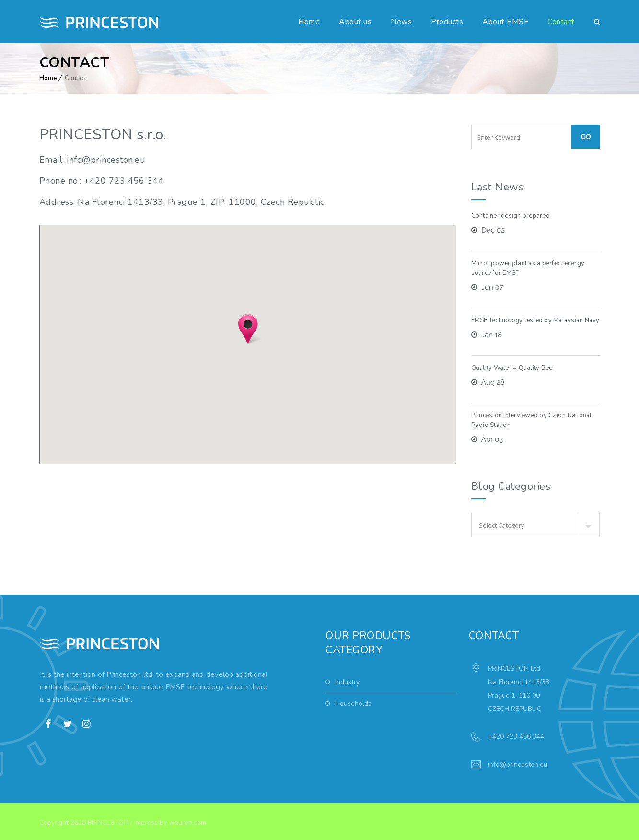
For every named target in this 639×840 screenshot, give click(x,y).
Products (447, 22)
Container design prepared (511, 216)
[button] (248, 329)
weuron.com (187, 822)
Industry (347, 682)
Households (353, 704)
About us (355, 22)
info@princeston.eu (518, 764)
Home (309, 22)
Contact (561, 22)
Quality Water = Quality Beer (513, 368)
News (401, 22)
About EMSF (505, 22)
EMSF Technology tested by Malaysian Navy (535, 320)
